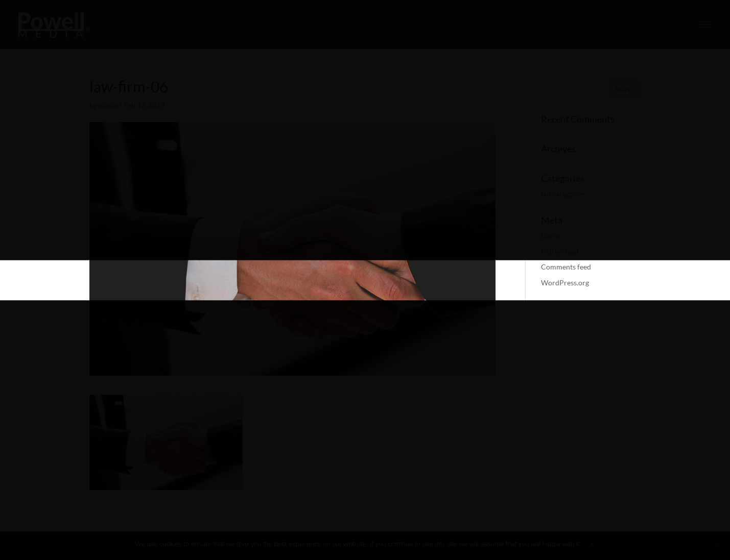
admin (109, 105)
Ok (591, 544)
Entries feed (560, 251)
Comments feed (566, 267)
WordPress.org (565, 283)
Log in (550, 236)
